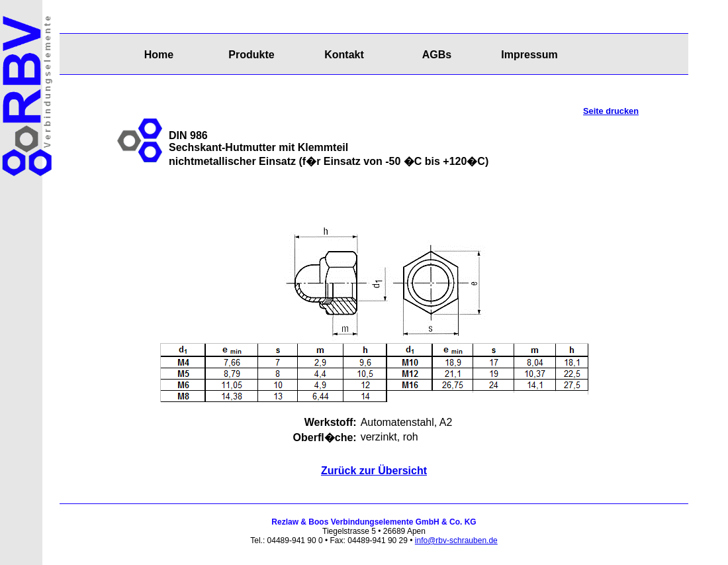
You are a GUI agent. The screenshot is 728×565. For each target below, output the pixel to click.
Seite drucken (611, 111)
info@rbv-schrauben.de (456, 540)
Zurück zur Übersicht (374, 471)
